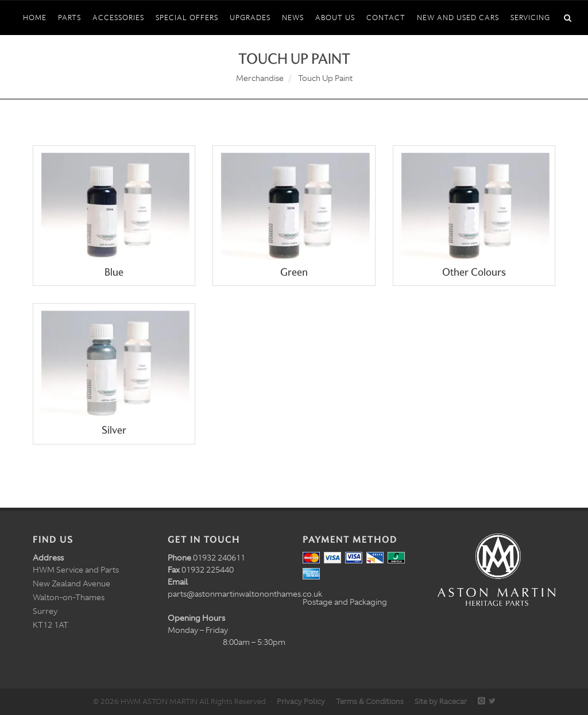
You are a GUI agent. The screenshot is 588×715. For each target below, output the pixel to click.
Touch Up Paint (325, 78)
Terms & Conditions (370, 702)
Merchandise (260, 78)
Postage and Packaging (345, 602)
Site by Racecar (441, 702)
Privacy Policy (301, 702)
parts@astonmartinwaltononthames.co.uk (245, 594)
